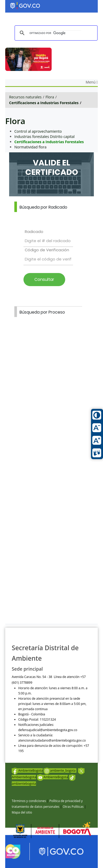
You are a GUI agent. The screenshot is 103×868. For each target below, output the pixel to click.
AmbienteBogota (27, 770)
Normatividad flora (30, 147)
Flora (50, 97)
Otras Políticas (73, 807)
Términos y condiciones (29, 801)
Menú (92, 82)
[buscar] (55, 33)
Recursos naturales (25, 97)
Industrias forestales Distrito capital (44, 137)
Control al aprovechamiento (38, 131)
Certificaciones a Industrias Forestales (44, 103)
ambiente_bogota (60, 770)
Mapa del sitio (22, 812)
